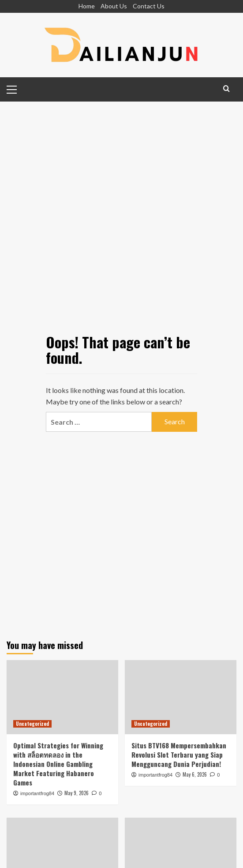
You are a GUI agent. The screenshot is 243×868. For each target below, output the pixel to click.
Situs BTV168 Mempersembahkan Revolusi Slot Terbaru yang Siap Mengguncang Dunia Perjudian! (179, 755)
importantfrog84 (37, 793)
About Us (114, 6)
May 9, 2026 (77, 793)
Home (87, 6)
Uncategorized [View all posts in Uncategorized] (32, 724)
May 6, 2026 (195, 774)
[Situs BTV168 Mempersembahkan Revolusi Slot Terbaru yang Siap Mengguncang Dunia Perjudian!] (181, 697)
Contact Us (149, 6)
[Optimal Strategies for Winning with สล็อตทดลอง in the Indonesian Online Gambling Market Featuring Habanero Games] (62, 697)
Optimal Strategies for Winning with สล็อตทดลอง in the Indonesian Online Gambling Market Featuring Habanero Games (58, 764)
